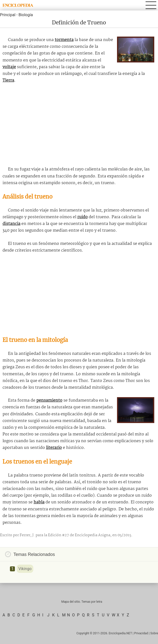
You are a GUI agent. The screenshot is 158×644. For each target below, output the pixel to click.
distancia (11, 224)
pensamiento (49, 401)
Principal (8, 15)
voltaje (9, 67)
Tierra (8, 80)
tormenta (64, 40)
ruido (82, 217)
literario (54, 448)
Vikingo (25, 569)
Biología (26, 15)
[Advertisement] (79, 125)
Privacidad (141, 633)
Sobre (154, 633)
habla (39, 502)
